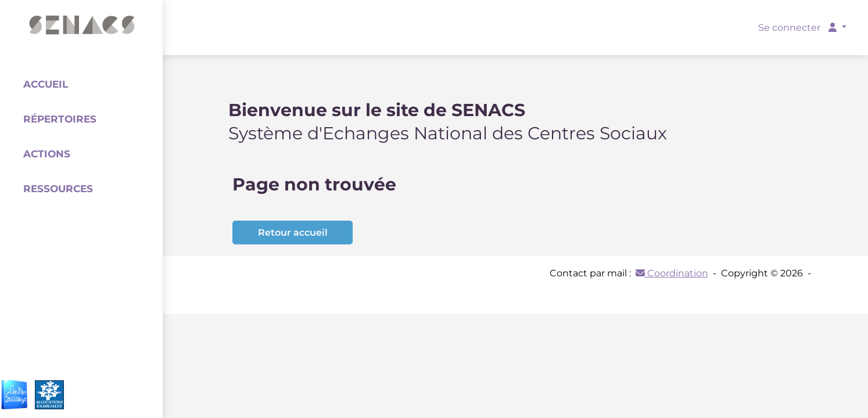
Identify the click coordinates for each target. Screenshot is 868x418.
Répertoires (60, 119)
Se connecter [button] (799, 28)
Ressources (58, 189)
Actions (47, 154)
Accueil (46, 84)
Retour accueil (293, 233)
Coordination (672, 273)
